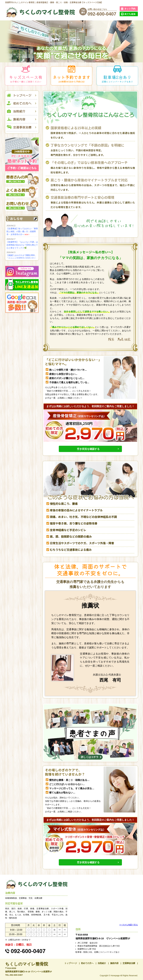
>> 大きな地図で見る (129, 925)
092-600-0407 (102, 14)
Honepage (115, 976)
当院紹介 (102, 963)
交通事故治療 (129, 963)
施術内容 (114, 963)
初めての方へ (87, 963)
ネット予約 (130, 9)
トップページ (71, 963)
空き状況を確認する (88, 449)
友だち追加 (130, 14)
